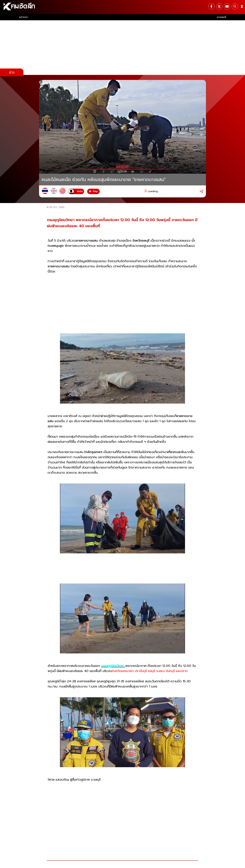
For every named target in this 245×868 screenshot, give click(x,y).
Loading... (154, 191)
